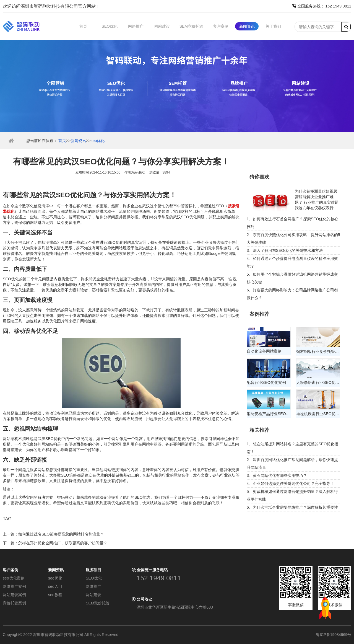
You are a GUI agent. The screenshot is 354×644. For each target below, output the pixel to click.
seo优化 (98, 141)
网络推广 (136, 26)
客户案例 (221, 26)
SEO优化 (110, 26)
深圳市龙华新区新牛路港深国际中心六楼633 (175, 607)
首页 (83, 26)
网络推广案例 (14, 586)
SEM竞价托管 (191, 26)
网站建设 (162, 26)
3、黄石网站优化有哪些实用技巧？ (277, 475)
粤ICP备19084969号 (334, 635)
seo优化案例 (14, 578)
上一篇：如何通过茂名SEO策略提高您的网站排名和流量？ (53, 534)
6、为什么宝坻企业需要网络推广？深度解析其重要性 (292, 507)
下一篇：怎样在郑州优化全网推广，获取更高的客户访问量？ (55, 543)
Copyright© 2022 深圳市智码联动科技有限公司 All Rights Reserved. (63, 635)
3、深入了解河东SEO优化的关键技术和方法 (285, 250)
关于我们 (273, 26)
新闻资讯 (247, 26)
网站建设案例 (14, 595)
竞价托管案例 (14, 603)
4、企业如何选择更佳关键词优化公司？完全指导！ (290, 483)
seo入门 (55, 586)
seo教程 (55, 595)
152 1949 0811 (159, 578)
